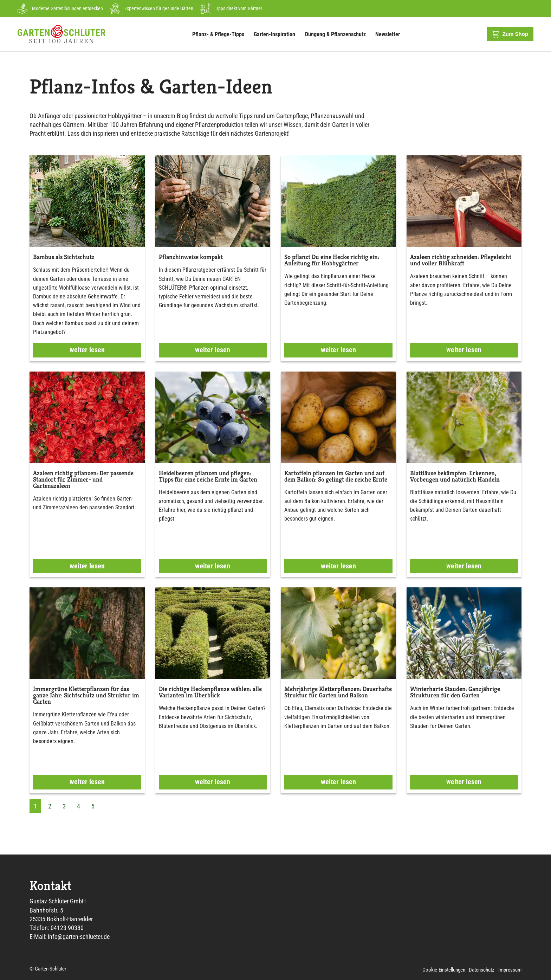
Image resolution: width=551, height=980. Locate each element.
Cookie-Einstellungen (444, 970)
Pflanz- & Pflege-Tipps (220, 34)
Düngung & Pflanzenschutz (337, 34)
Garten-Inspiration (276, 34)
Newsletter (388, 34)
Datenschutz (482, 970)
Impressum (510, 970)
